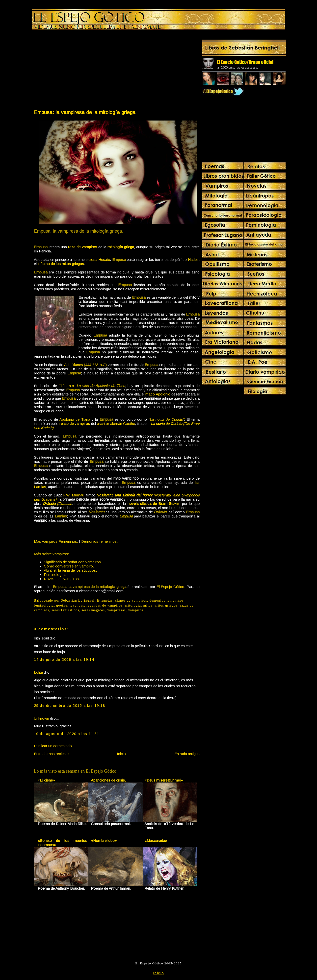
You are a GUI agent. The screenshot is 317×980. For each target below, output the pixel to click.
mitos (148, 605)
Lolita (38, 672)
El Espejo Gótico (171, 587)
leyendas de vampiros (104, 605)
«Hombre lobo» (104, 841)
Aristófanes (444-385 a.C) (85, 365)
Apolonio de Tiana (75, 419)
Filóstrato (66, 386)
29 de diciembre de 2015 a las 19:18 (70, 705)
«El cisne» (46, 780)
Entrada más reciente (51, 754)
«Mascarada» (156, 841)
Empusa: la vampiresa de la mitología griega (85, 112)
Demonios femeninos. (99, 541)
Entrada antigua (187, 754)
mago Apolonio (158, 394)
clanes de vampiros (131, 600)
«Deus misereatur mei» (164, 780)
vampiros (136, 610)
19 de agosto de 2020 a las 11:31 (67, 734)
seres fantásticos (65, 610)
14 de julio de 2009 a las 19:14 (64, 659)
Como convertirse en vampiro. (69, 566)
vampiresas (117, 610)
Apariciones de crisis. (108, 780)
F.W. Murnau (74, 495)
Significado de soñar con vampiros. (73, 562)
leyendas (77, 605)
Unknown (41, 718)
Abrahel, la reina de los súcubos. (70, 570)
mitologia (133, 605)
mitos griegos (166, 605)
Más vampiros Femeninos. (56, 541)
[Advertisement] (75, 71)
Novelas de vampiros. (62, 579)
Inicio (121, 754)
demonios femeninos (166, 600)
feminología (44, 605)
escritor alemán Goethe (116, 424)
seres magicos (93, 610)
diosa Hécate (99, 259)
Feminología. (55, 575)
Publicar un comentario (53, 746)
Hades (193, 259)
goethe (62, 605)
